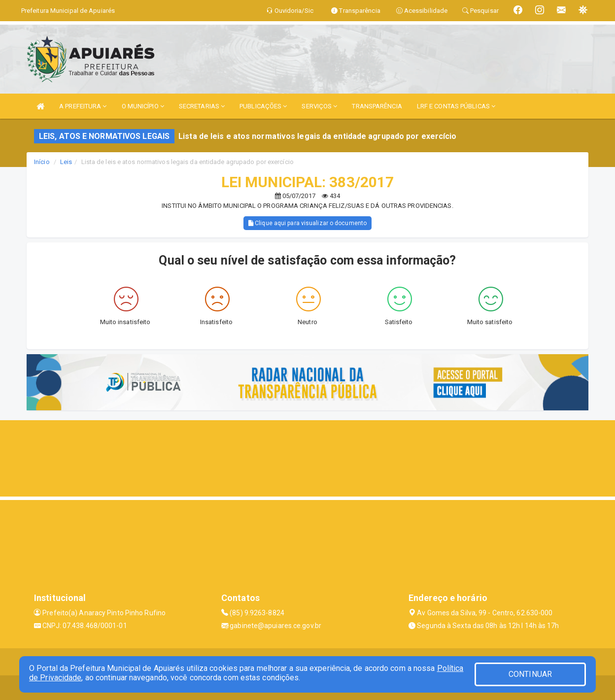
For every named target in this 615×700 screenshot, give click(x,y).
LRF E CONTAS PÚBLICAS (456, 106)
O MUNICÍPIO (143, 106)
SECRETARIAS (202, 106)
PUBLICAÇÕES (263, 106)
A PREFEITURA (83, 106)
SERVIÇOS (319, 106)
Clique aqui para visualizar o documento (307, 223)
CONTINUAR (530, 674)
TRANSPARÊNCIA (377, 106)
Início (42, 162)
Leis (66, 162)
